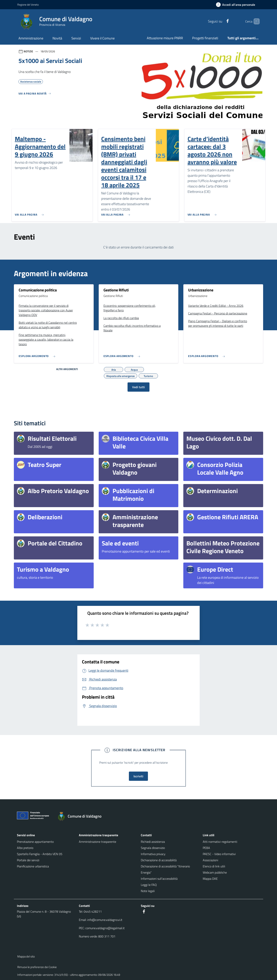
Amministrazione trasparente (98, 842)
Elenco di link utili (214, 866)
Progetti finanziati (205, 38)
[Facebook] (221, 21)
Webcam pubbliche (215, 872)
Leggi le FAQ (149, 885)
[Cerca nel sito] (255, 21)
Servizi (76, 38)
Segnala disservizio (153, 848)
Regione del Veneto (28, 5)
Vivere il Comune (102, 38)
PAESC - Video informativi (219, 854)
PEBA (206, 848)
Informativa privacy (153, 854)
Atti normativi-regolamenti (220, 842)
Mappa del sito (26, 956)
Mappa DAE (210, 879)
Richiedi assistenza (153, 842)
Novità (57, 38)
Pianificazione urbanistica (33, 866)
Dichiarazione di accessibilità (159, 860)
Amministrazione (31, 38)
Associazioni (210, 860)
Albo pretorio (25, 848)
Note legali (148, 891)
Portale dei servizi (28, 860)
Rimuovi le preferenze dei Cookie (37, 967)
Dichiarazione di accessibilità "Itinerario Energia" (165, 869)
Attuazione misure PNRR (165, 38)
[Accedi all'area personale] (237, 5)
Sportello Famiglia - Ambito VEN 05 (40, 854)
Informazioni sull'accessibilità (159, 879)
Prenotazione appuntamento (35, 842)
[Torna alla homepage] (82, 816)
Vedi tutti (138, 387)
